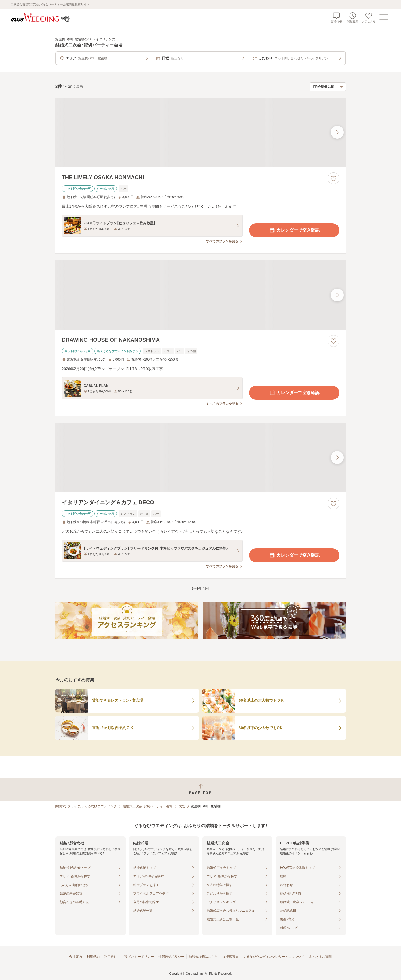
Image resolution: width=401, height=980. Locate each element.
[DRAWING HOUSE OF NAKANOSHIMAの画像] (201, 295)
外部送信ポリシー (171, 957)
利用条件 (111, 957)
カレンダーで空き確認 (294, 230)
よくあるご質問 (320, 957)
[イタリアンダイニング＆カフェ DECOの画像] (201, 457)
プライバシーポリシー (138, 957)
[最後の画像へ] (337, 132)
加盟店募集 (230, 957)
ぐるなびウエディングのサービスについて (274, 957)
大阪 (182, 806)
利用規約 (93, 957)
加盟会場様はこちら (203, 957)
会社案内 (76, 957)
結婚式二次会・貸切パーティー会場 (148, 806)
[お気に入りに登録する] (333, 178)
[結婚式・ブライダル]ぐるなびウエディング (86, 806)
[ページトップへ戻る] (200, 789)
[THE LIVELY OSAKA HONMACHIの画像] (201, 132)
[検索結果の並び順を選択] (328, 87)
